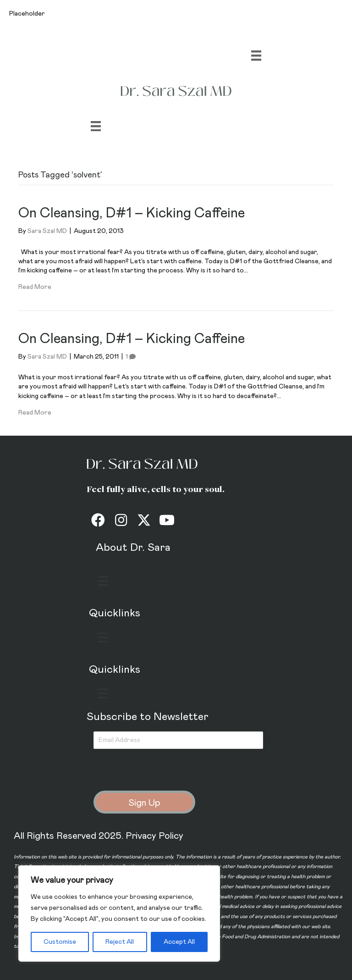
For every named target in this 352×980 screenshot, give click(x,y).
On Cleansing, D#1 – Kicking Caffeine (132, 213)
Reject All (120, 942)
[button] (98, 520)
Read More (35, 287)
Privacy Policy (154, 836)
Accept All (179, 942)
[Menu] (256, 55)
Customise (60, 942)
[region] (119, 914)
